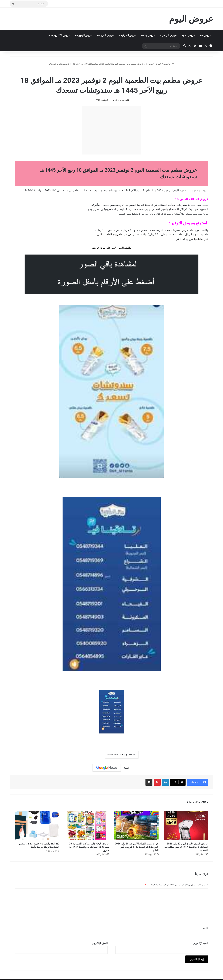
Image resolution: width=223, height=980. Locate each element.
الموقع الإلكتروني (100, 943)
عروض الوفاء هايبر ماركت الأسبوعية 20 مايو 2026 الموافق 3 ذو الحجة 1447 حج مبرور (89, 847)
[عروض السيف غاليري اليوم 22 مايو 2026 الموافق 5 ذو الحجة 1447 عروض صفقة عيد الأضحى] (186, 826)
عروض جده (149, 35)
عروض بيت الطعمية (102, 71)
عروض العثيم (188, 35)
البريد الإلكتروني (200, 943)
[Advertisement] (111, 130)
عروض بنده (205, 35)
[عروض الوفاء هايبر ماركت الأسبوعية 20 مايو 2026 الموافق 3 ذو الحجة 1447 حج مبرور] (87, 826)
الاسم (205, 928)
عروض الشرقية (128, 35)
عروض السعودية (153, 64)
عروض (96, 248)
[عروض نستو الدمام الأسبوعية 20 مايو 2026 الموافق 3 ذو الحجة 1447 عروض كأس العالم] (136, 826)
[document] (111, 239)
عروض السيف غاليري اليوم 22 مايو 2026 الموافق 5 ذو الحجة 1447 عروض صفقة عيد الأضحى (186, 847)
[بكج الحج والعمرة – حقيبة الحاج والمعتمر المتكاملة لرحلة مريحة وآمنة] (37, 826)
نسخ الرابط (94, 755)
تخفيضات (87, 191)
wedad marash (120, 100)
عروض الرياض (169, 35)
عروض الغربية (106, 35)
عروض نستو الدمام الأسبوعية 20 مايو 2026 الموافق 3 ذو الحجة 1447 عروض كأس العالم (137, 847)
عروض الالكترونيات (60, 35)
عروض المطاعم (185, 239)
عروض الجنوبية (85, 35)
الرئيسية (169, 64)
